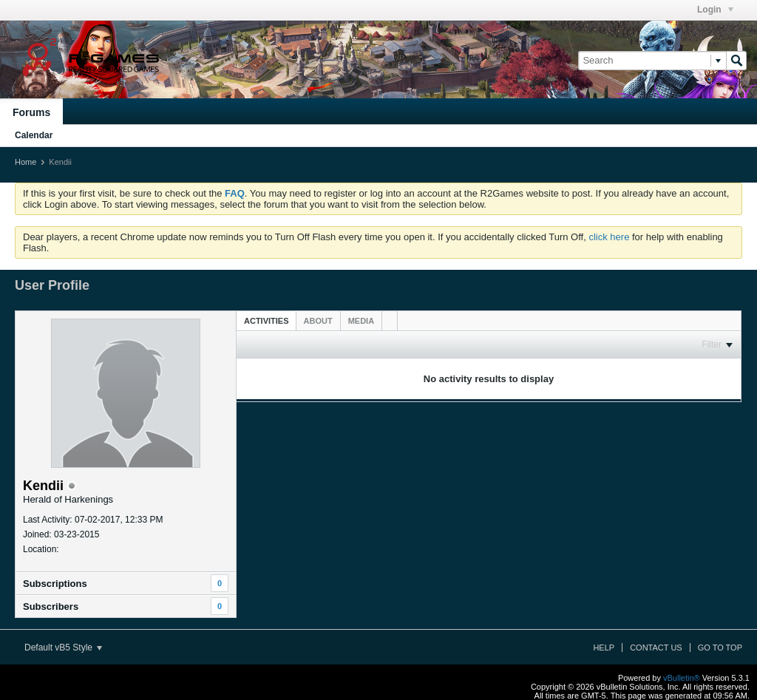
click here (609, 237)
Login (715, 10)
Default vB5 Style (63, 648)
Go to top (720, 648)
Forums (31, 112)
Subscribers (51, 606)
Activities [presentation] (267, 321)
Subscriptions (55, 584)
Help (604, 648)
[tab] (267, 320)
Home (26, 162)
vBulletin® (682, 678)
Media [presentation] (361, 321)
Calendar (34, 135)
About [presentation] (318, 321)
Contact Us (656, 648)
